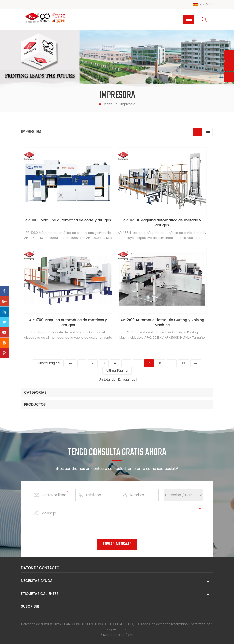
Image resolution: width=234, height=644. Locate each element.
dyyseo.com (116, 629)
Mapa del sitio (114, 635)
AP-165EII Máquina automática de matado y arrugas (162, 223)
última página (117, 371)
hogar (105, 104)
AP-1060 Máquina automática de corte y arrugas (68, 221)
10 (183, 363)
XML (131, 635)
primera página (48, 363)
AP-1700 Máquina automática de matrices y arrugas (68, 323)
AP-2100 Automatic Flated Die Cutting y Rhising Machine (162, 323)
